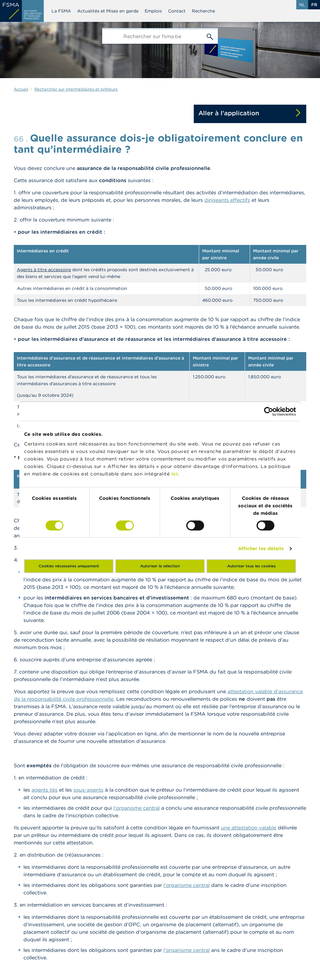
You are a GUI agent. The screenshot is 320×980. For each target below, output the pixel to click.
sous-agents (88, 790)
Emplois (153, 11)
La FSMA (61, 11)
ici (175, 474)
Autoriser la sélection (160, 566)
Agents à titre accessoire (44, 270)
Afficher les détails (261, 548)
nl (302, 5)
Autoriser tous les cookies (251, 566)
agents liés (45, 790)
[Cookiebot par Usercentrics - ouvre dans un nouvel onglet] (269, 411)
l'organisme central (137, 808)
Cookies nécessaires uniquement (69, 566)
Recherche (203, 11)
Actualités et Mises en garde (108, 11)
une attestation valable (249, 828)
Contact (177, 11)
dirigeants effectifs (227, 200)
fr (314, 5)
